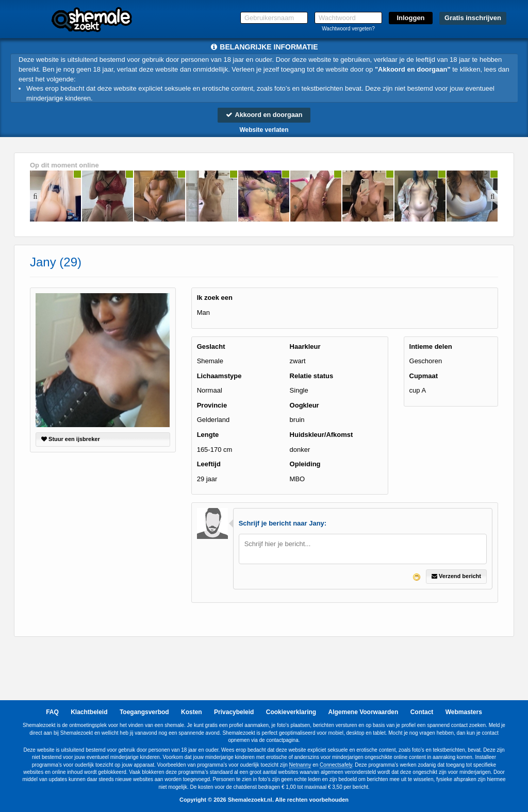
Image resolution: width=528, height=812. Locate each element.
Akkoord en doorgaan (264, 115)
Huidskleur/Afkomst (321, 435)
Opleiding (305, 464)
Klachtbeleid (89, 713)
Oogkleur (304, 405)
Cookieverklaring (291, 713)
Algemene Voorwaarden (363, 713)
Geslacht (211, 346)
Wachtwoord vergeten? (348, 29)
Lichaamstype (219, 376)
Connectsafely (336, 765)
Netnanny (300, 765)
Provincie (212, 405)
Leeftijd (209, 464)
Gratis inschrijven (473, 18)
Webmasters (464, 713)
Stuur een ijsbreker (71, 439)
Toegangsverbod (144, 713)
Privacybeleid (234, 713)
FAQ (52, 713)
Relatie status (312, 376)
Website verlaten (264, 130)
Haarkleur (305, 346)
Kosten (192, 713)
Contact (422, 713)
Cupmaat (424, 376)
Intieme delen (431, 346)
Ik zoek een (215, 298)
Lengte (208, 435)
